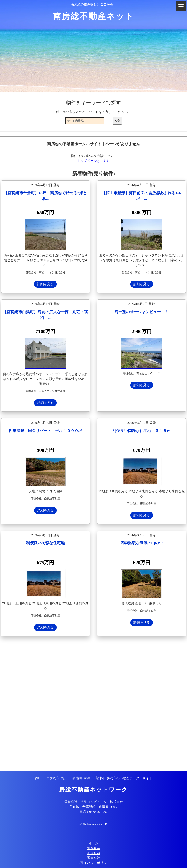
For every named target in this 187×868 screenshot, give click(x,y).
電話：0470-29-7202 (93, 812)
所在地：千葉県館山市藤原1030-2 (93, 807)
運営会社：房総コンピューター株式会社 (94, 802)
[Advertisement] (93, 704)
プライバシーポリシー (94, 863)
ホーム (94, 843)
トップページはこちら (94, 161)
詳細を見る (45, 284)
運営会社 (94, 858)
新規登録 (94, 853)
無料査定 (94, 848)
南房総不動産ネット (93, 16)
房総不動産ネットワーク (93, 790)
